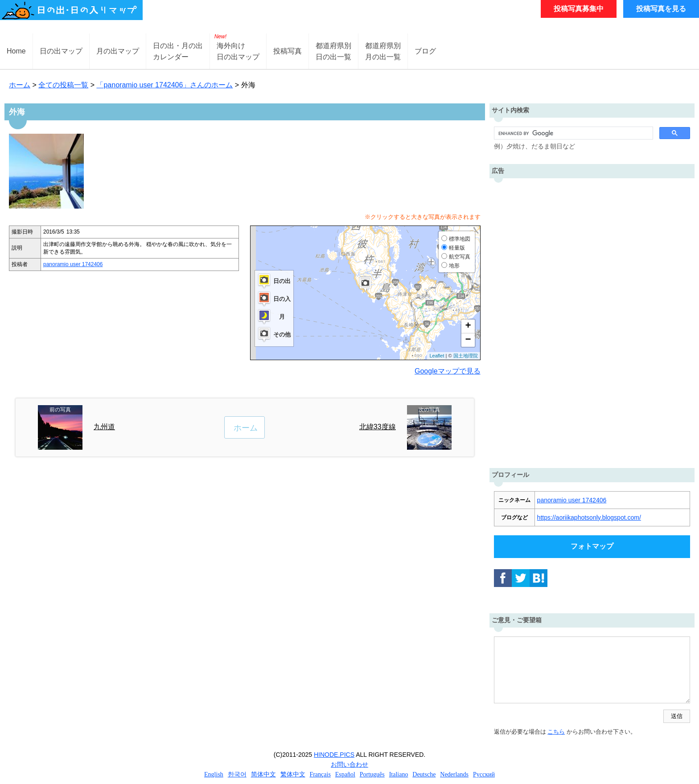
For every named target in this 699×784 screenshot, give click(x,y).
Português (372, 774)
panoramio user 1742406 (73, 264)
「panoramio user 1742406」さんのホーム (164, 85)
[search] (573, 133)
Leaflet (437, 356)
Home (16, 51)
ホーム (20, 85)
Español (345, 774)
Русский (484, 774)
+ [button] (468, 326)
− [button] (468, 340)
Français (320, 774)
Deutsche (424, 774)
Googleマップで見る (448, 371)
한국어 (237, 774)
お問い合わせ (349, 764)
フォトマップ (592, 546)
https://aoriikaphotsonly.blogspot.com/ (589, 517)
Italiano (399, 774)
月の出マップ (118, 51)
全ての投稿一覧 (63, 85)
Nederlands (454, 774)
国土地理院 (466, 356)
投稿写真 (288, 51)
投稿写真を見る (661, 9)
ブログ (425, 51)
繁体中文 (293, 774)
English (214, 774)
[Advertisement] (592, 321)
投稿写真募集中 (579, 9)
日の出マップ (61, 51)
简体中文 (263, 774)
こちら (556, 732)
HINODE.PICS (334, 755)
